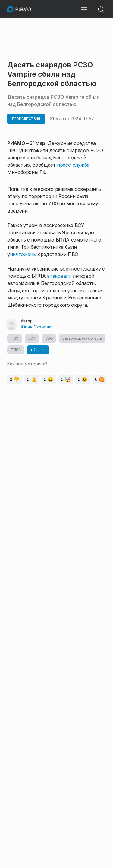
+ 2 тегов (38, 350)
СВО (49, 338)
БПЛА (16, 350)
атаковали (59, 276)
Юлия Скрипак (36, 327)
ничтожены (23, 254)
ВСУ (32, 338)
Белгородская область (82, 338)
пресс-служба (73, 165)
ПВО (15, 338)
